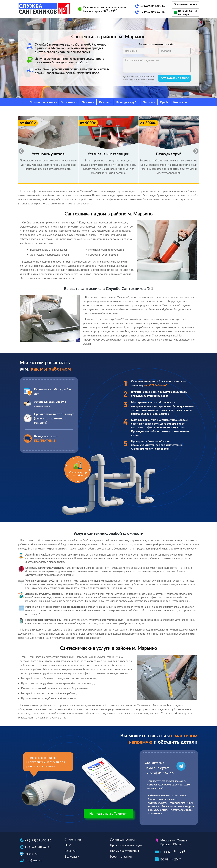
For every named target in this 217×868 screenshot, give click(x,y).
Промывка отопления (124, 851)
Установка (68, 102)
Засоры (148, 102)
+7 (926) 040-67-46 (153, 12)
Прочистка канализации (126, 845)
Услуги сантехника (44, 102)
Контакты (180, 102)
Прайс (164, 102)
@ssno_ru (31, 854)
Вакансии (71, 851)
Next (194, 150)
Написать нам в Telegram (108, 813)
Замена (87, 102)
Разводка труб (126, 102)
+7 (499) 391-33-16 (153, 6)
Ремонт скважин (121, 856)
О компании (73, 839)
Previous (20, 150)
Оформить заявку (185, 4)
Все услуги (72, 856)
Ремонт (104, 102)
